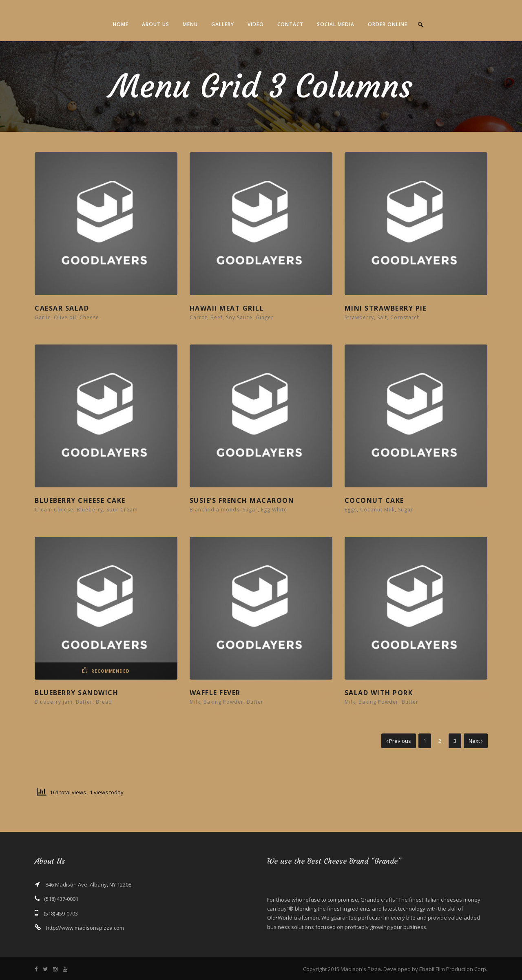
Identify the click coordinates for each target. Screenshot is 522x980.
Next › (476, 741)
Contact (290, 24)
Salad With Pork (379, 693)
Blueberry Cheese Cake (80, 500)
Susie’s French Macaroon (242, 500)
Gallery (223, 24)
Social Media (336, 24)
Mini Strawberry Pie (386, 308)
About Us (156, 24)
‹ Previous (399, 741)
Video (256, 24)
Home (121, 24)
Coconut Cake (374, 500)
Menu (190, 24)
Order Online (388, 24)
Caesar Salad (62, 308)
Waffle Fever (215, 693)
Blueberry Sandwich (76, 693)
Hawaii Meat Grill (227, 308)
